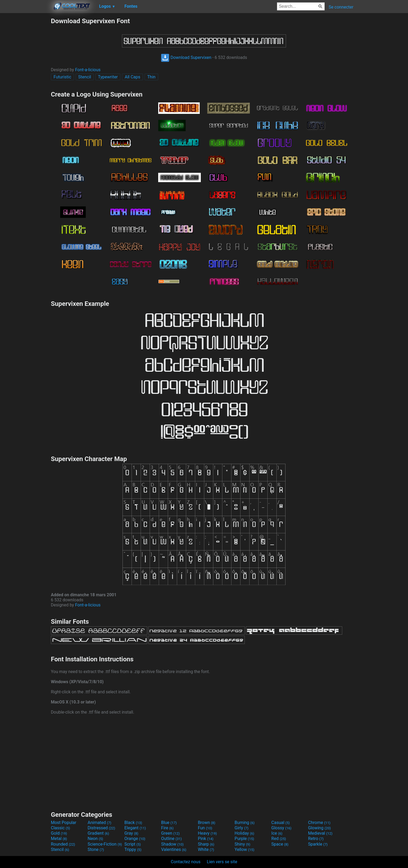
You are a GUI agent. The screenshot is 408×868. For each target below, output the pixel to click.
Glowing (319, 828)
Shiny (242, 844)
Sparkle (318, 844)
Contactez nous (185, 862)
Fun (205, 828)
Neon (95, 839)
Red (279, 839)
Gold (59, 833)
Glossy (281, 828)
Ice (277, 833)
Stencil (85, 77)
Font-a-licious (88, 70)
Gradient (98, 833)
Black (133, 823)
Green (170, 833)
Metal (59, 839)
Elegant (135, 828)
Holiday (244, 833)
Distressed (101, 828)
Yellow (244, 849)
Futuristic (62, 77)
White (206, 849)
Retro (316, 839)
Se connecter (341, 7)
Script (133, 844)
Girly (242, 828)
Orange (135, 839)
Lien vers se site (222, 862)
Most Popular (64, 823)
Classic (60, 828)
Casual (281, 823)
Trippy (133, 849)
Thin (151, 77)
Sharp (206, 844)
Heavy (207, 833)
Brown (207, 823)
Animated (99, 823)
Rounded (63, 844)
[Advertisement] (25, 97)
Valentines (174, 849)
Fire (167, 828)
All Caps (132, 77)
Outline (172, 839)
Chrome (319, 823)
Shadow (172, 844)
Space (280, 844)
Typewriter (108, 77)
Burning (245, 823)
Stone (96, 849)
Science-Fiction (105, 844)
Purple (244, 839)
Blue (169, 823)
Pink (206, 839)
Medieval (320, 833)
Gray (131, 833)
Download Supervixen (186, 57)
